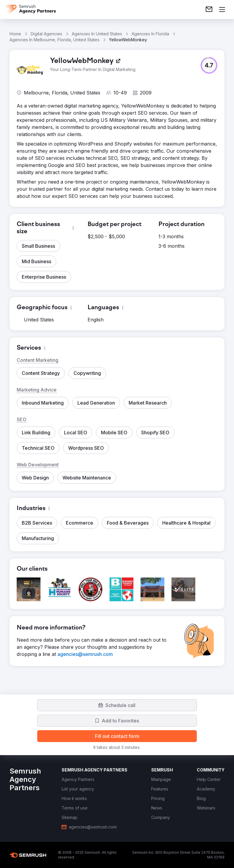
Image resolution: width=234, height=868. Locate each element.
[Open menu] (222, 10)
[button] (209, 65)
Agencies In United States (97, 34)
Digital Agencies (46, 34)
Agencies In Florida (150, 34)
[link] (209, 10)
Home (15, 34)
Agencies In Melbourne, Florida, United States (54, 40)
